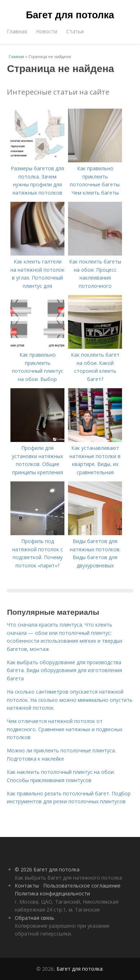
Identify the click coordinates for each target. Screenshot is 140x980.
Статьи (75, 31)
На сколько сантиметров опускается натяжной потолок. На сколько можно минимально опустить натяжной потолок (70, 700)
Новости (47, 31)
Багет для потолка (70, 15)
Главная (17, 31)
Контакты (27, 886)
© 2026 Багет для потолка (47, 869)
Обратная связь (35, 918)
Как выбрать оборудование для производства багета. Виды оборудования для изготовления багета (64, 670)
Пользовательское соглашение (82, 886)
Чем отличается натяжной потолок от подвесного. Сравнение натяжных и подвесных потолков (65, 729)
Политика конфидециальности (52, 893)
